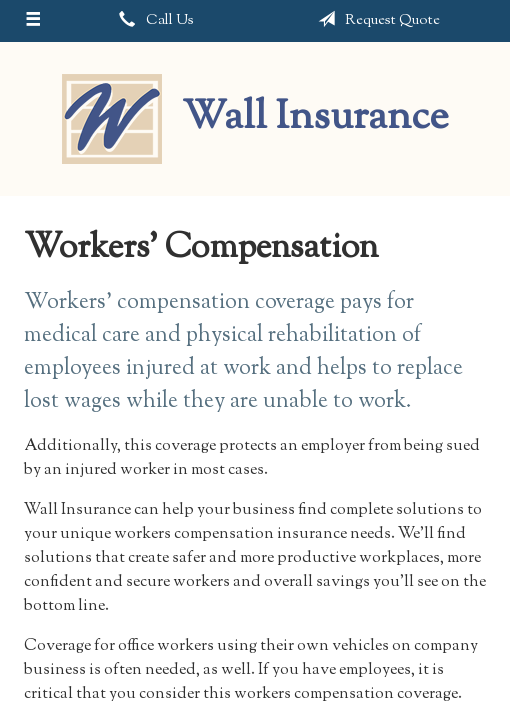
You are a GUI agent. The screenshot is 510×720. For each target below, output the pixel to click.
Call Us (152, 20)
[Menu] (33, 21)
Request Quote (375, 20)
